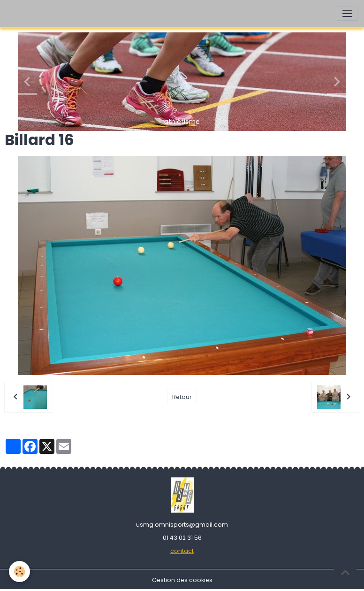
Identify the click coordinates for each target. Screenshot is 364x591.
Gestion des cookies (182, 580)
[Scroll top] (345, 572)
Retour (182, 397)
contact (182, 551)
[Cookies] (20, 572)
